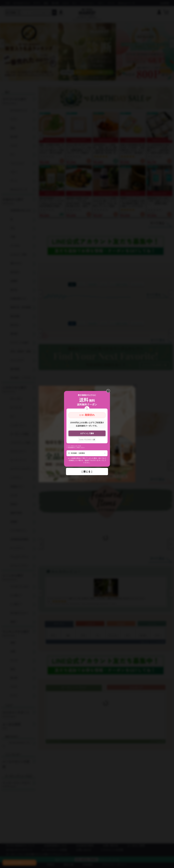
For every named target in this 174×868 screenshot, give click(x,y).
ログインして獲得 (87, 433)
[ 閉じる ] (87, 472)
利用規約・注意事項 (78, 453)
